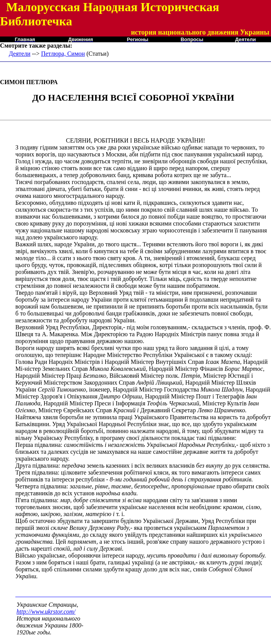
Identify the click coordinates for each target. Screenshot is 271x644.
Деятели (20, 54)
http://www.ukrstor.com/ (46, 612)
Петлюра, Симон (63, 54)
